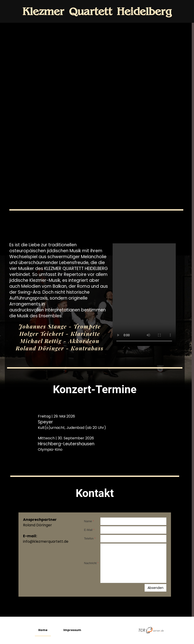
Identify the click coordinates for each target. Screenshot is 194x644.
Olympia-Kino (50, 449)
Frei (41, 416)
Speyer (45, 422)
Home (43, 630)
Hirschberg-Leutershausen (66, 444)
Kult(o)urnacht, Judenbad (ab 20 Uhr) (72, 428)
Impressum (72, 630)
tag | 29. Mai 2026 (60, 416)
